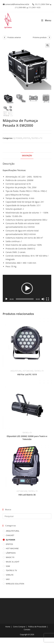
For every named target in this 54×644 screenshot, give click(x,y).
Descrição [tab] (27, 156)
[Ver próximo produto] (49, 38)
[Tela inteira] (48, 299)
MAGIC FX (10, 557)
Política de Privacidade (37, 627)
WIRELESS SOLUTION (15, 584)
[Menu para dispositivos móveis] (46, 20)
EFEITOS (27, 138)
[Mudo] (43, 299)
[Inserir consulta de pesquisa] (27, 516)
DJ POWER (18, 138)
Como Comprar (19, 627)
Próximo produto (40, 37)
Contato (27, 630)
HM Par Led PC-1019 (27, 374)
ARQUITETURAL (16, 371)
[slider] (25, 299)
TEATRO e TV (37, 138)
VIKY (8, 579)
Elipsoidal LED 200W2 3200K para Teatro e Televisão (27, 438)
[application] (27, 288)
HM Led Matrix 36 (27, 495)
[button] (48, 45)
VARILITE (10, 575)
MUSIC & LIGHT (13, 562)
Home (8, 627)
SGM (8, 566)
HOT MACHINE (28, 371)
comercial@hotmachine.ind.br (17, 4)
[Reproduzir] (6, 299)
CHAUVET (10, 535)
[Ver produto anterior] (5, 38)
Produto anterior (14, 37)
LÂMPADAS (11, 553)
